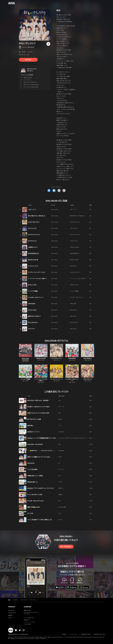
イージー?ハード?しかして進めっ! (37, 279)
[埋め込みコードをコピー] (64, 190)
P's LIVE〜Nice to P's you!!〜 (36, 501)
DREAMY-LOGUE (74, 247)
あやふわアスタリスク (34, 235)
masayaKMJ (61, 451)
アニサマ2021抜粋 (32, 469)
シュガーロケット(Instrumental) (31, 87)
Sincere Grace (32, 310)
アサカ (60, 513)
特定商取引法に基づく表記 (99, 634)
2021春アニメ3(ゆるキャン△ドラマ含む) (38, 407)
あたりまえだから (33, 323)
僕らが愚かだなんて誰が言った (37, 216)
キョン (60, 476)
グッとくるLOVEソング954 (35, 495)
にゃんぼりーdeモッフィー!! (36, 297)
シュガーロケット (28, 80)
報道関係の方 (27, 620)
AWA (59, 444)
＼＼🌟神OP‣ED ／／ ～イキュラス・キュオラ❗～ (41, 451)
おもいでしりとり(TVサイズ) (30, 82)
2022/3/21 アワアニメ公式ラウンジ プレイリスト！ (41, 488)
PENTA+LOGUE (41, 358)
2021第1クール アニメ (33, 432)
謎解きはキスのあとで (34, 316)
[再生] (48, 44)
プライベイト (31, 329)
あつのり (60, 520)
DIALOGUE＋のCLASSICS (35, 444)
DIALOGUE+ (31, 47)
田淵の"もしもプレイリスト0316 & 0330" (38, 413)
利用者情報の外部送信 (86, 634)
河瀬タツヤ (61, 488)
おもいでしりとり (32, 69)
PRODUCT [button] (12, 607)
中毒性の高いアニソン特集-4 (35, 476)
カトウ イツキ (61, 407)
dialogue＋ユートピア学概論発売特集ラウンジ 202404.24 (43, 438)
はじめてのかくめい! (34, 222)
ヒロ (59, 463)
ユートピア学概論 (33, 291)
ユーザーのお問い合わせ (29, 618)
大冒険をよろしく (33, 247)
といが (60, 426)
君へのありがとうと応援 (34, 419)
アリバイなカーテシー (56, 358)
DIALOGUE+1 (73, 266)
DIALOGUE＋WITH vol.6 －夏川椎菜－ (38, 400)
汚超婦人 (60, 495)
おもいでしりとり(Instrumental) (31, 85)
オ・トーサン (61, 469)
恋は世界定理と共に (34, 253)
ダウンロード (11, 610)
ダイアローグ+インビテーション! (37, 272)
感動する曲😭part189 (33, 507)
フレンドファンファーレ (56, 379)
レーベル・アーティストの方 (29, 622)
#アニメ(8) (30, 513)
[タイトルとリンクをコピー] (59, 190)
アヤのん (60, 482)
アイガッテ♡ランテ (33, 266)
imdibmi (60, 419)
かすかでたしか (32, 241)
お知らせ (10, 615)
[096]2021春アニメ (33, 482)
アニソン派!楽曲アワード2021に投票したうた (40, 520)
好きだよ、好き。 (33, 285)
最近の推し (30, 426)
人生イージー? (32, 210)
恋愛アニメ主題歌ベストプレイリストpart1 (39, 457)
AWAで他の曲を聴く (66, 547)
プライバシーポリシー (74, 634)
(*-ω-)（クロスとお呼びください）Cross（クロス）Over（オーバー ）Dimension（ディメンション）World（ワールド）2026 (85, 438)
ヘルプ (10, 618)
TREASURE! (32, 304)
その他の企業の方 (28, 624)
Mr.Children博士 (62, 507)
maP (59, 400)
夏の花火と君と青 (33, 260)
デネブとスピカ (32, 228)
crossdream (61, 432)
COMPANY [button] (28, 607)
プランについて (12, 613)
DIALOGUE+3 (88, 358)
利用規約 (64, 634)
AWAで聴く (28, 60)
